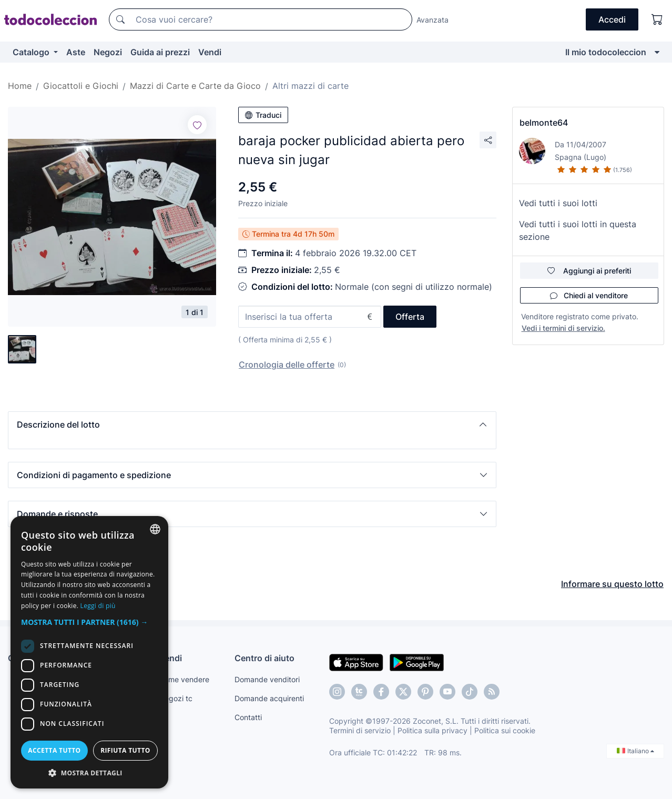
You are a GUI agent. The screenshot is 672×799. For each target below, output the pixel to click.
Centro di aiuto (264, 658)
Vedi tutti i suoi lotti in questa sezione (578, 230)
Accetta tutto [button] (54, 750)
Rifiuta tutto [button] (125, 750)
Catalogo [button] (32, 52)
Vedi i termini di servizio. (563, 328)
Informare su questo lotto (612, 584)
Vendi (210, 52)
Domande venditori (267, 679)
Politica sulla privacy (432, 730)
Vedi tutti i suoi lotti (558, 203)
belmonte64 (544, 123)
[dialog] (89, 652)
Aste (76, 52)
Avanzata (432, 20)
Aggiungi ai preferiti (589, 271)
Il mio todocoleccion (606, 52)
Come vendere (184, 679)
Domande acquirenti (269, 698)
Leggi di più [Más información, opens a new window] (98, 606)
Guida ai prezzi (160, 52)
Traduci (263, 115)
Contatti (248, 717)
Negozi (108, 52)
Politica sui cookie (505, 730)
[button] (252, 424)
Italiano (635, 751)
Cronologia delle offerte (287, 365)
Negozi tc (176, 698)
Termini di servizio (360, 730)
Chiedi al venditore (589, 295)
